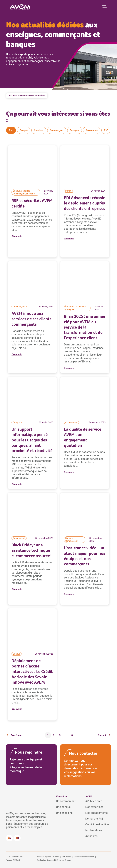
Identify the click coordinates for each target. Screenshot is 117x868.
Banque (24, 130)
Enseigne (75, 130)
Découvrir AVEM (25, 96)
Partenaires (92, 130)
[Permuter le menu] (104, 7)
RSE (106, 130)
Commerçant (57, 130)
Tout (11, 130)
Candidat (39, 130)
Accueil (12, 96)
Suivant (102, 735)
